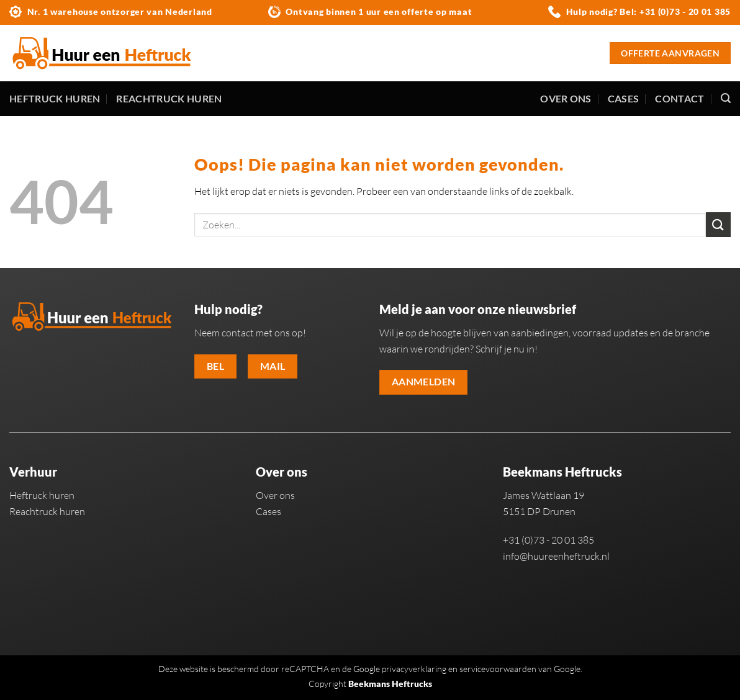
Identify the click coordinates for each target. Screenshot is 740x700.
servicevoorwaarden (498, 669)
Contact (679, 98)
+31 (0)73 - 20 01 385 (685, 11)
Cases (624, 98)
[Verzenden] (718, 224)
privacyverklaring (414, 669)
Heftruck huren (55, 98)
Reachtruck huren (169, 98)
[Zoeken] (726, 98)
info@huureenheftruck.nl (556, 556)
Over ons (566, 98)
